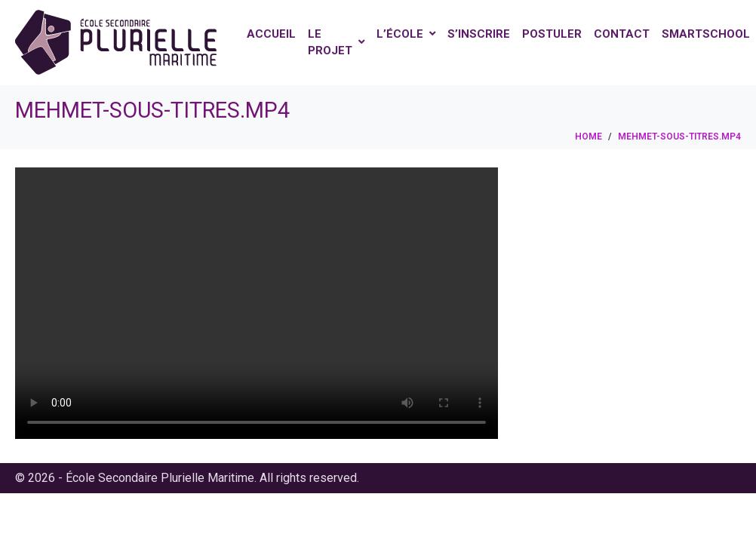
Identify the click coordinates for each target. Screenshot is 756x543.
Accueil (271, 34)
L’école (406, 34)
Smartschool (706, 34)
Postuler (552, 34)
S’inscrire (479, 34)
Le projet (336, 43)
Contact (622, 34)
